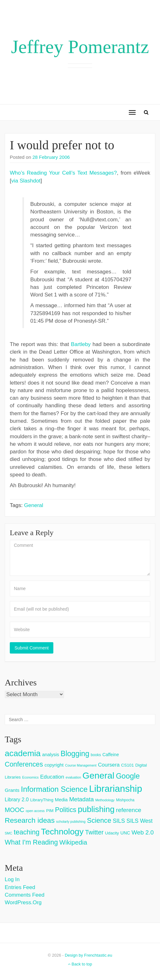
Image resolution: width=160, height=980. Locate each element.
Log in (12, 879)
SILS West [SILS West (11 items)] (140, 821)
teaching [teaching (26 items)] (27, 832)
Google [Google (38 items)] (128, 776)
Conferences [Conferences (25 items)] (24, 764)
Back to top (80, 964)
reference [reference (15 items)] (129, 810)
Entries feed (20, 887)
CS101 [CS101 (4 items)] (127, 765)
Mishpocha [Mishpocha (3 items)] (125, 800)
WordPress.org (23, 902)
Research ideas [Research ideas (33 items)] (30, 820)
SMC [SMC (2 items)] (9, 833)
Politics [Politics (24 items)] (65, 810)
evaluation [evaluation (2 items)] (73, 777)
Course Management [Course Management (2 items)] (81, 765)
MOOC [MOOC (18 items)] (15, 810)
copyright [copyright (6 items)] (54, 765)
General (33, 505)
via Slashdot (26, 181)
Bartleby (81, 344)
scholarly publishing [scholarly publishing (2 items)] (71, 822)
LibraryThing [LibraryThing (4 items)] (42, 800)
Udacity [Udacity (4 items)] (112, 833)
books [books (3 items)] (96, 755)
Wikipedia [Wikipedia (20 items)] (73, 842)
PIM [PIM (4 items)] (50, 811)
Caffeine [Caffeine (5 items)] (110, 755)
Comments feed (25, 895)
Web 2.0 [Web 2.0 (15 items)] (143, 832)
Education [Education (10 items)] (52, 777)
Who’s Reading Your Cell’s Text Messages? (63, 173)
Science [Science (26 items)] (99, 820)
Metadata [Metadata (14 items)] (81, 799)
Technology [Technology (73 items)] (62, 832)
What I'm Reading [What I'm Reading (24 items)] (31, 842)
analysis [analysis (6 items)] (50, 754)
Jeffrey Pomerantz (80, 47)
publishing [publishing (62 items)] (96, 809)
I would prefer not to (62, 145)
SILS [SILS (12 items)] (119, 821)
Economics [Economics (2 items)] (30, 777)
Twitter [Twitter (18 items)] (95, 832)
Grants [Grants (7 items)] (12, 790)
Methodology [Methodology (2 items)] (105, 800)
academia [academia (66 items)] (23, 753)
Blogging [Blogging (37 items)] (75, 754)
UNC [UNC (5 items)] (125, 833)
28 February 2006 (51, 157)
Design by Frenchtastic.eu (88, 955)
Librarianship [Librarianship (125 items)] (116, 789)
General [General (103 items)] (98, 775)
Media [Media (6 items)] (61, 800)
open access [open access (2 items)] (35, 811)
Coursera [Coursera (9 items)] (109, 765)
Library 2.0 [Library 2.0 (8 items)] (17, 799)
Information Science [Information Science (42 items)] (54, 789)
